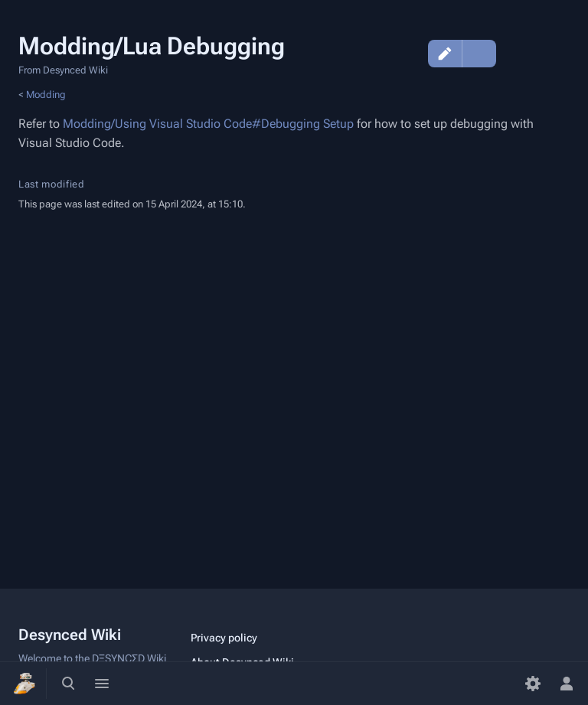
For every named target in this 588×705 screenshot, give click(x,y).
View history (408, 54)
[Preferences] (533, 684)
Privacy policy (224, 638)
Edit (445, 54)
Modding (46, 95)
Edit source (479, 54)
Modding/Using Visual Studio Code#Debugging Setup (208, 124)
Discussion (516, 54)
